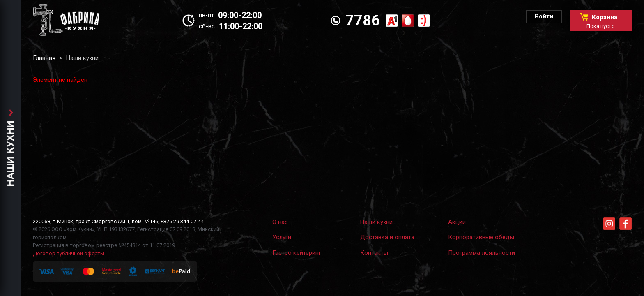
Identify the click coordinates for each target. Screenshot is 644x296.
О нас (280, 222)
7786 (363, 21)
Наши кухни (376, 222)
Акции (457, 222)
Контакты (374, 253)
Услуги (282, 237)
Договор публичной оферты (69, 253)
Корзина (601, 21)
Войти (544, 16)
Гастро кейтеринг (297, 253)
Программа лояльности (482, 253)
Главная (44, 58)
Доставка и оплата (387, 237)
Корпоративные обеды (481, 237)
